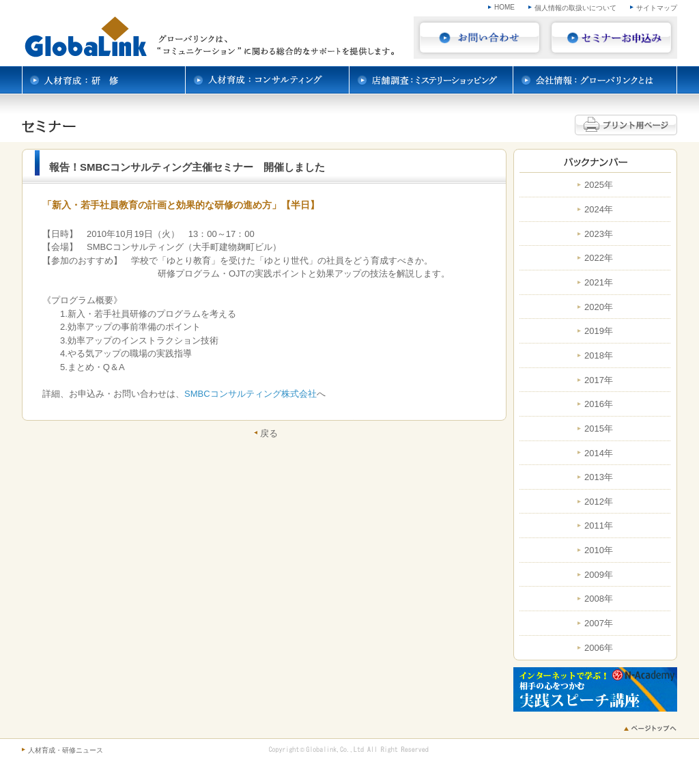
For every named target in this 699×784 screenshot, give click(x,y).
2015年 (599, 429)
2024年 (599, 210)
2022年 (599, 258)
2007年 (599, 624)
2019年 (599, 331)
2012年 (599, 502)
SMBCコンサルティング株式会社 (251, 394)
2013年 (599, 477)
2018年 (599, 356)
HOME (504, 7)
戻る (269, 433)
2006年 (599, 648)
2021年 (599, 283)
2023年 (599, 234)
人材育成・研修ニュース (66, 750)
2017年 (599, 380)
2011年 (599, 526)
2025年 (599, 185)
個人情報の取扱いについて (575, 8)
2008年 (599, 599)
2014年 (599, 453)
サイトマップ (657, 8)
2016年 (599, 404)
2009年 (599, 575)
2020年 (599, 307)
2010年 (599, 550)
